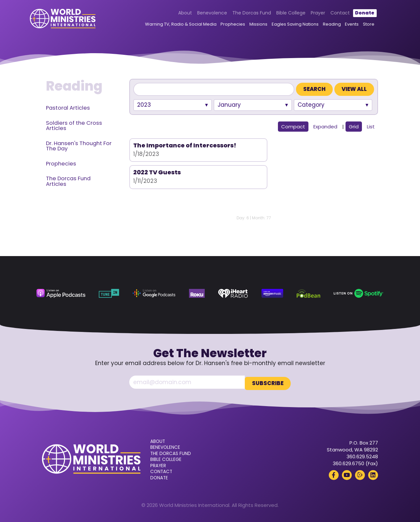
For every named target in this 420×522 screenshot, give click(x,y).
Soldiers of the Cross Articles (74, 126)
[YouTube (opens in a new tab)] (347, 474)
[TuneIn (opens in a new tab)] (109, 293)
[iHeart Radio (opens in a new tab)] (233, 293)
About (178, 14)
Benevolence (205, 14)
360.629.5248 (362, 455)
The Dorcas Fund (245, 14)
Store (362, 25)
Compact (293, 127)
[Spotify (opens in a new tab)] (359, 293)
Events (345, 25)
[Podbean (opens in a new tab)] (308, 293)
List (371, 127)
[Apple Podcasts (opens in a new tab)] (61, 293)
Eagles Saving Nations (288, 25)
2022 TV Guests (240, 145)
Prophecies (226, 25)
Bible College (284, 14)
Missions (252, 25)
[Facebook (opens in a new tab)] (334, 474)
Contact (333, 14)
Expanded (325, 127)
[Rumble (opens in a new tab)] (360, 474)
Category (311, 105)
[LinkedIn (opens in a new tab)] (373, 474)
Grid (354, 127)
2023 (144, 105)
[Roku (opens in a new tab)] (197, 293)
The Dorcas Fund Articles (68, 181)
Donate (358, 14)
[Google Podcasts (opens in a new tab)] (154, 293)
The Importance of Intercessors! (163, 149)
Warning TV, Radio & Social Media (174, 25)
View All (354, 89)
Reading (325, 25)
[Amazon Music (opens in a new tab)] (272, 293)
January (229, 105)
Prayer (311, 14)
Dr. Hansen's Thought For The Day (79, 146)
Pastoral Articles (68, 108)
